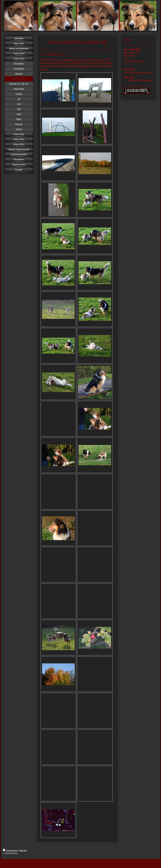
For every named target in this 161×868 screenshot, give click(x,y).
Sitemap (23, 850)
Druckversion (10, 850)
